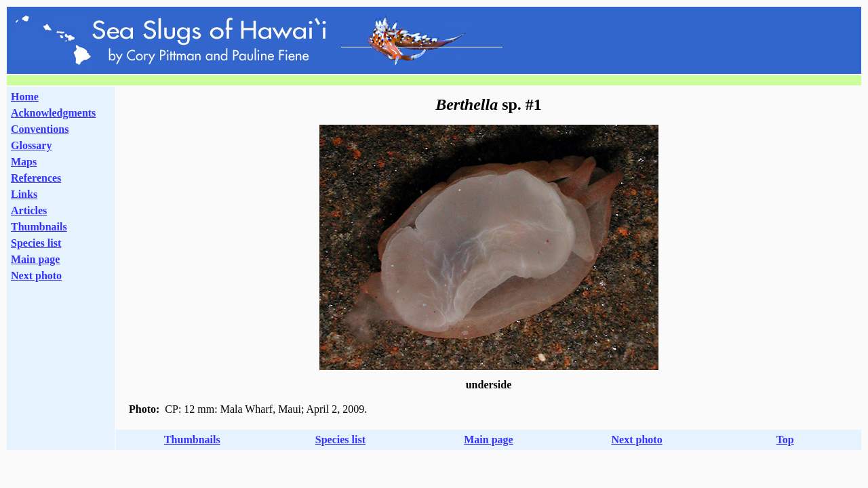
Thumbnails (39, 227)
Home (25, 97)
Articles (29, 210)
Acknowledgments (53, 113)
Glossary (31, 145)
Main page (35, 259)
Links (24, 194)
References (36, 178)
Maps (24, 162)
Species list (36, 243)
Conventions (40, 129)
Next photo (637, 440)
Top (785, 440)
